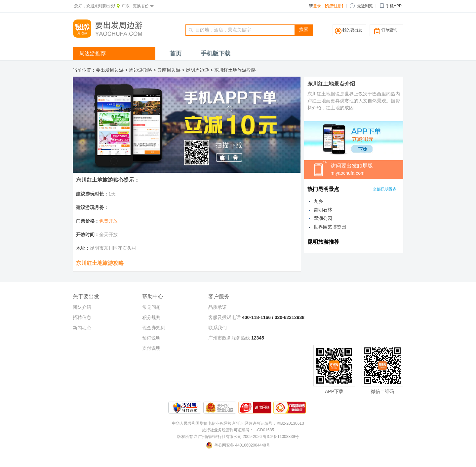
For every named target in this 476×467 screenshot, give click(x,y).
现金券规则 (154, 328)
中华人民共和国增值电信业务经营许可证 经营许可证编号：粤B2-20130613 (238, 423)
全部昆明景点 (385, 189)
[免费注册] (334, 6)
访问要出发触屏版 (367, 170)
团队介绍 (82, 307)
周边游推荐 (93, 53)
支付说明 (151, 348)
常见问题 (151, 307)
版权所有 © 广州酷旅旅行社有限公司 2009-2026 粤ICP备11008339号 (238, 437)
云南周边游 (169, 70)
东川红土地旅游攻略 (235, 70)
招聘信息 (82, 317)
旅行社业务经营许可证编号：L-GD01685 (238, 430)
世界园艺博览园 (330, 227)
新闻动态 (82, 328)
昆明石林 (323, 210)
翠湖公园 (323, 218)
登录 (317, 6)
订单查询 (389, 30)
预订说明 (151, 338)
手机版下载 (216, 54)
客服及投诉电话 (224, 317)
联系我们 (218, 328)
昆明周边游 (197, 70)
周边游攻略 (140, 70)
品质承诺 (218, 307)
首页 (176, 54)
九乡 (318, 201)
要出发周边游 (110, 70)
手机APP (394, 6)
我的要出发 (352, 30)
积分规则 (151, 317)
